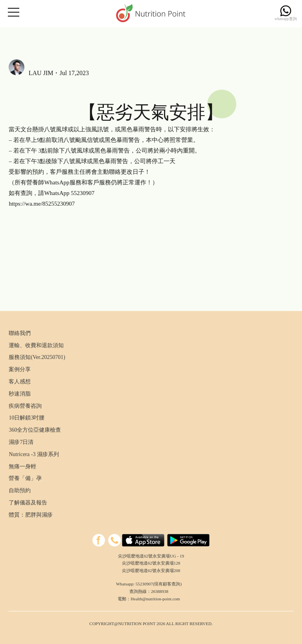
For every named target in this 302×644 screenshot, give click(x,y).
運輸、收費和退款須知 (36, 345)
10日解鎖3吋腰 (27, 418)
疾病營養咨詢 (25, 406)
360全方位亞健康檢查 (35, 430)
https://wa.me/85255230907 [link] (42, 204)
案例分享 (20, 369)
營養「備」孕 (25, 478)
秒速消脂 (20, 394)
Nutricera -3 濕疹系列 (34, 454)
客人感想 (20, 382)
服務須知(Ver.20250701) (37, 357)
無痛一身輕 (22, 466)
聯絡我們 (20, 333)
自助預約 (20, 490)
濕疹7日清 (21, 442)
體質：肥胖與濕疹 (31, 515)
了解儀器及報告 (28, 503)
